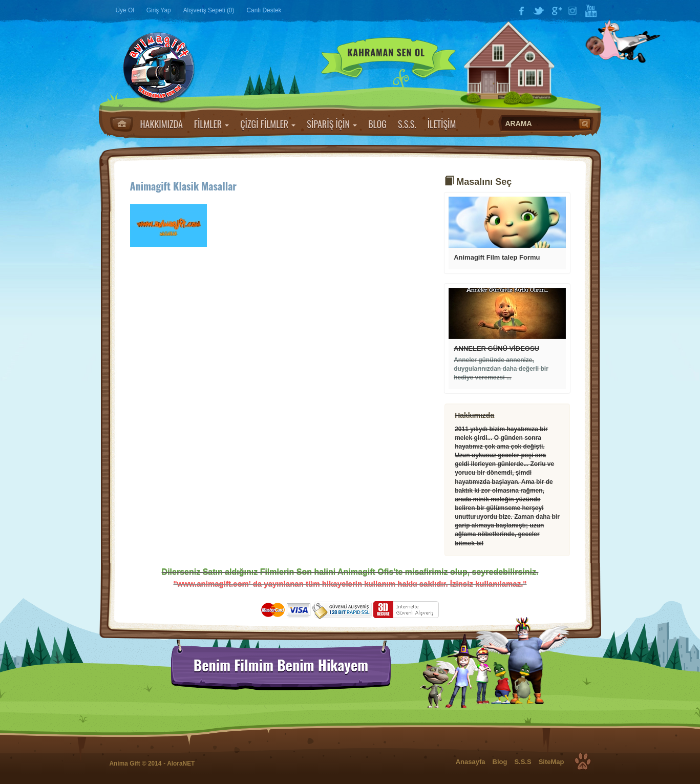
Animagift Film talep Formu (497, 257)
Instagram (574, 11)
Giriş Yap (159, 10)
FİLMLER (211, 124)
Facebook (521, 11)
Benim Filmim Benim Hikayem (281, 665)
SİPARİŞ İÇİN (332, 124)
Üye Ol (125, 10)
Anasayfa (122, 124)
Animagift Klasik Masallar (184, 186)
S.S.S (523, 762)
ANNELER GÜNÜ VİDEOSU (496, 348)
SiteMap (551, 762)
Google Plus (556, 11)
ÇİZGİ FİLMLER (268, 124)
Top (583, 761)
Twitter (539, 11)
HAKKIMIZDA (162, 124)
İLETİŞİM (442, 124)
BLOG (377, 124)
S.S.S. (407, 124)
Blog (500, 762)
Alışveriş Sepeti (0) (209, 10)
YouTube (591, 11)
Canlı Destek (264, 10)
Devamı (507, 222)
